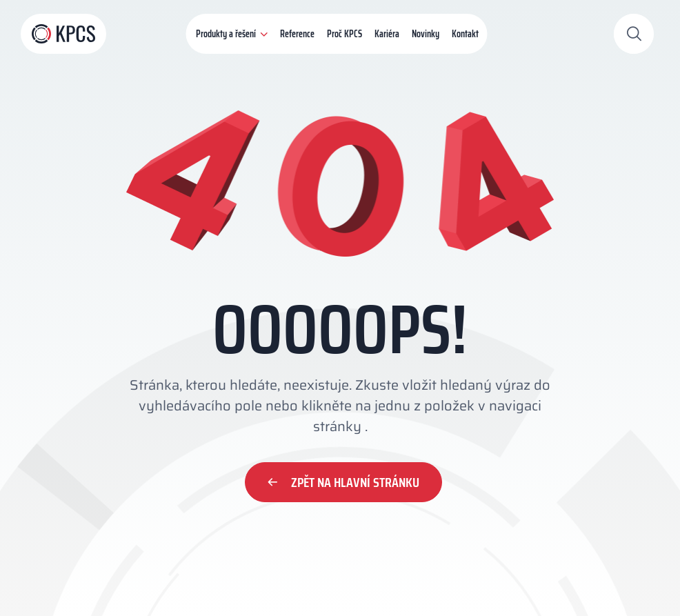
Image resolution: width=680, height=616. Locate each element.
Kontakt (465, 34)
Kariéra (387, 34)
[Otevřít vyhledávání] (634, 34)
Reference (297, 34)
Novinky (426, 34)
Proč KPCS (344, 34)
